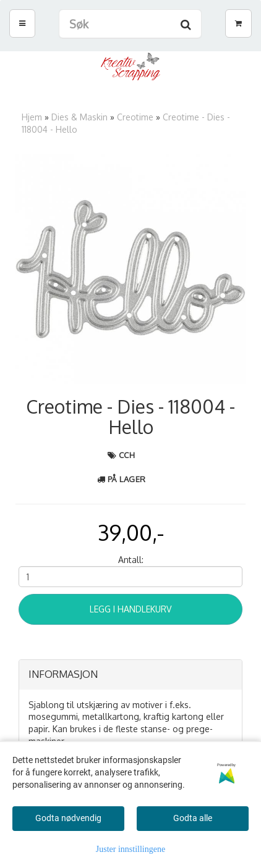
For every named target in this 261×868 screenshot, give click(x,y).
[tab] (130, 675)
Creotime (135, 117)
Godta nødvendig (68, 818)
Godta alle (193, 818)
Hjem (32, 117)
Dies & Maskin (79, 117)
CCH (127, 455)
